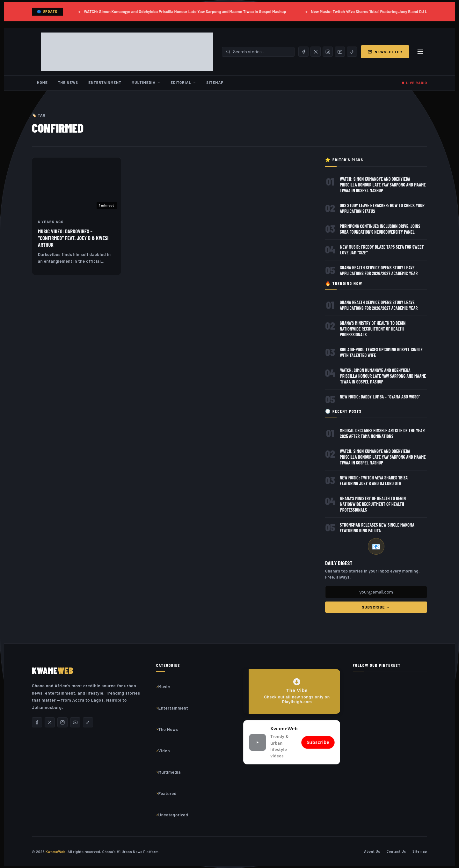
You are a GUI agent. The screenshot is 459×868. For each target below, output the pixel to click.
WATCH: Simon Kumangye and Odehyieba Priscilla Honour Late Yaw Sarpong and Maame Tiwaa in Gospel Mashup (186, 11)
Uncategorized (173, 815)
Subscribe (318, 742)
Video (164, 751)
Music (164, 687)
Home (42, 82)
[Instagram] (328, 52)
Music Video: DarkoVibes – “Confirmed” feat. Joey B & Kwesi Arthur (73, 238)
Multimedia (146, 82)
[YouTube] (340, 52)
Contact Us (396, 851)
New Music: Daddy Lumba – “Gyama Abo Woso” (380, 397)
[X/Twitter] (316, 52)
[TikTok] (352, 52)
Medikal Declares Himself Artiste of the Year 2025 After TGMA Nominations (382, 433)
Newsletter (385, 52)
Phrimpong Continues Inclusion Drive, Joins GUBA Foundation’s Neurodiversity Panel (380, 229)
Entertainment (105, 82)
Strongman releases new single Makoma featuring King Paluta (377, 528)
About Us (372, 851)
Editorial (183, 82)
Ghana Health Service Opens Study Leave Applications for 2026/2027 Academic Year (379, 270)
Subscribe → (376, 607)
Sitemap (215, 82)
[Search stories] (262, 52)
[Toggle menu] (420, 52)
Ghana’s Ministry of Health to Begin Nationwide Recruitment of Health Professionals (373, 329)
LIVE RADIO (417, 83)
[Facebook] (303, 52)
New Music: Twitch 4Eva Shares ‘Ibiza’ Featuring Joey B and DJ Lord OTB (377, 11)
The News (68, 82)
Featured (168, 793)
